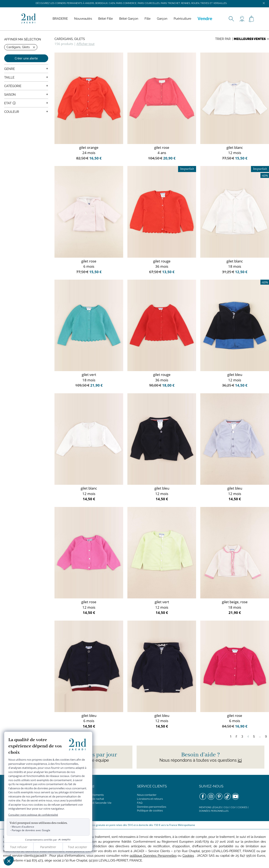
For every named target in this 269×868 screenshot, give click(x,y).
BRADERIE (60, 19)
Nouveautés (83, 19)
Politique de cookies (150, 811)
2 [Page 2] (236, 736)
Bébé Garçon (129, 19)
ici (240, 760)
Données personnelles (152, 807)
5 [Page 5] (254, 736)
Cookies (242, 807)
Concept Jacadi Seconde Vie (93, 803)
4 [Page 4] (248, 736)
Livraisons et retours (150, 799)
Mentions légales (210, 807)
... (260, 736)
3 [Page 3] (242, 736)
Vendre (205, 19)
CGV (233, 807)
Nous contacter (147, 795)
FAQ (140, 803)
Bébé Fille (106, 19)
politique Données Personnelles (153, 856)
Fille (148, 19)
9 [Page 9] (266, 736)
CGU (226, 807)
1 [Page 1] (231, 736)
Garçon (162, 19)
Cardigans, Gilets (70, 39)
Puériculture (182, 19)
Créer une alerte (26, 58)
